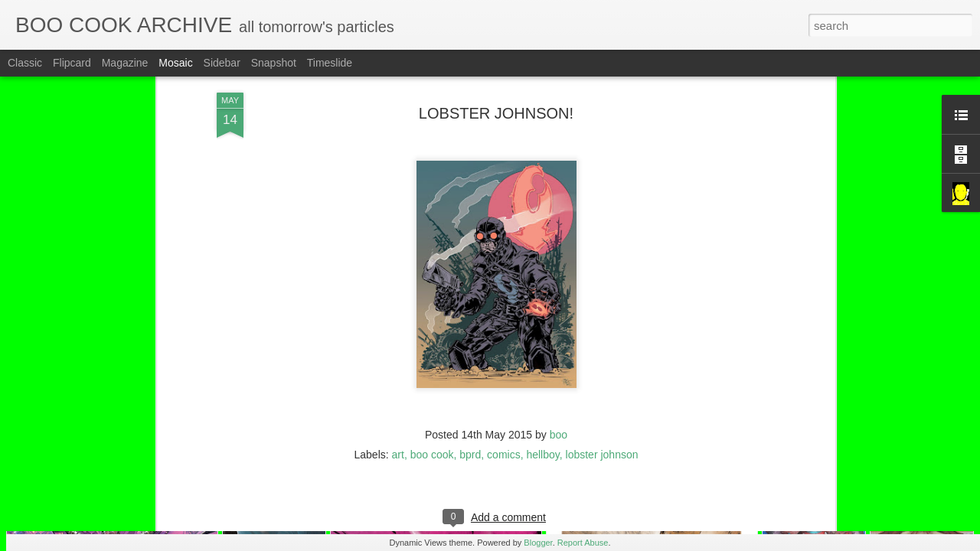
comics (504, 380)
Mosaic (175, 63)
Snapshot (274, 63)
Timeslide (330, 63)
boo (559, 360)
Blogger (538, 543)
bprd (470, 380)
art (398, 380)
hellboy (542, 380)
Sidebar (222, 63)
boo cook (432, 380)
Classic (25, 63)
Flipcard (72, 63)
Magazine (125, 63)
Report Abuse (583, 543)
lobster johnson (602, 380)
